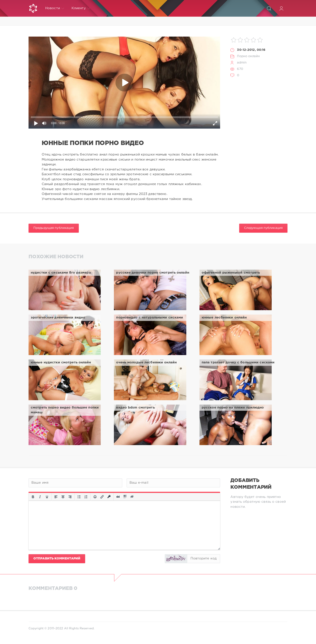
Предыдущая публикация (54, 228)
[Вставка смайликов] (95, 497)
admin (242, 63)
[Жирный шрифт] (33, 497)
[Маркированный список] (79, 497)
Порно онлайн (248, 56)
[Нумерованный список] (86, 497)
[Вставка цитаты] (118, 497)
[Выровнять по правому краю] (70, 497)
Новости (55, 8)
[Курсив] (40, 497)
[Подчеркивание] (47, 497)
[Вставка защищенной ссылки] (109, 497)
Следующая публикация (263, 228)
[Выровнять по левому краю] (56, 497)
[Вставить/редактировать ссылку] (102, 497)
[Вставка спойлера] (125, 497)
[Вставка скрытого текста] (132, 497)
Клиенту (81, 8)
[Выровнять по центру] (63, 497)
